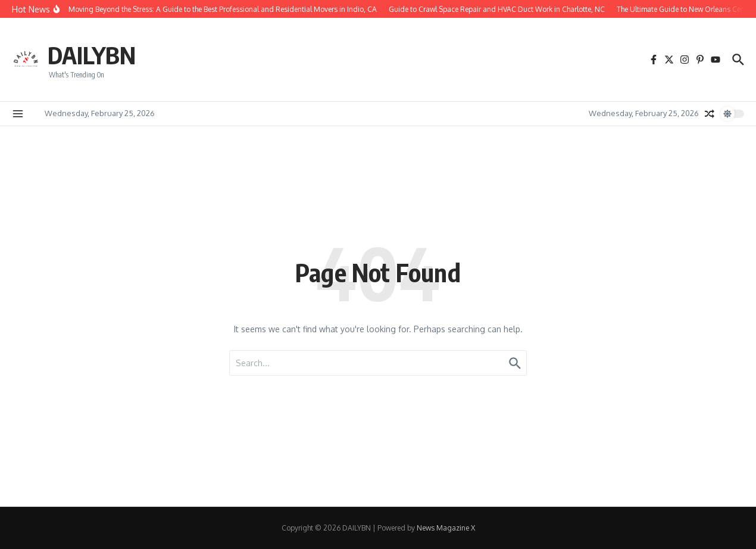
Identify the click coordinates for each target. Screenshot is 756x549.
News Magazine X (446, 528)
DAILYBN (92, 55)
